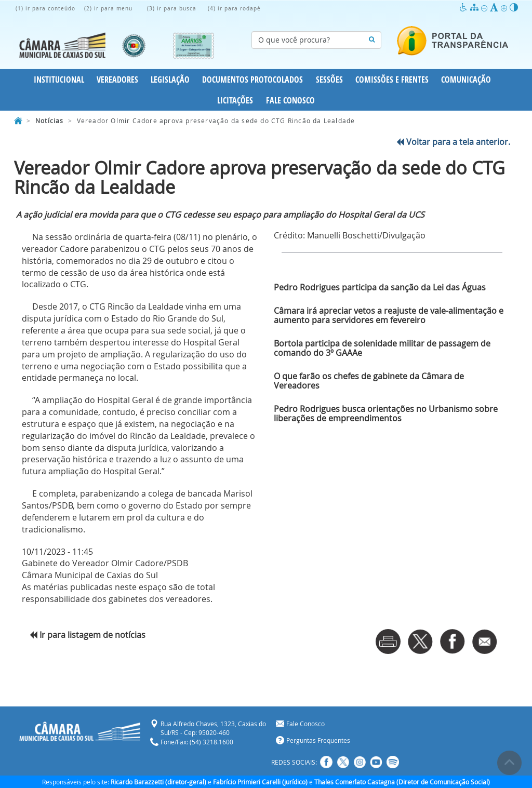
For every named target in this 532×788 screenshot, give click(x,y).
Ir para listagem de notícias (88, 635)
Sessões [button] (329, 79)
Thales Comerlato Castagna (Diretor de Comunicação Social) (402, 782)
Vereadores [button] (117, 79)
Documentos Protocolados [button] (252, 79)
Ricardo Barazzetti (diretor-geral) (158, 782)
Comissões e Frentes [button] (392, 79)
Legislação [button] (170, 79)
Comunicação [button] (466, 79)
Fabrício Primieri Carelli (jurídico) (260, 782)
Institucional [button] (59, 79)
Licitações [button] (235, 100)
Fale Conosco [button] (290, 100)
